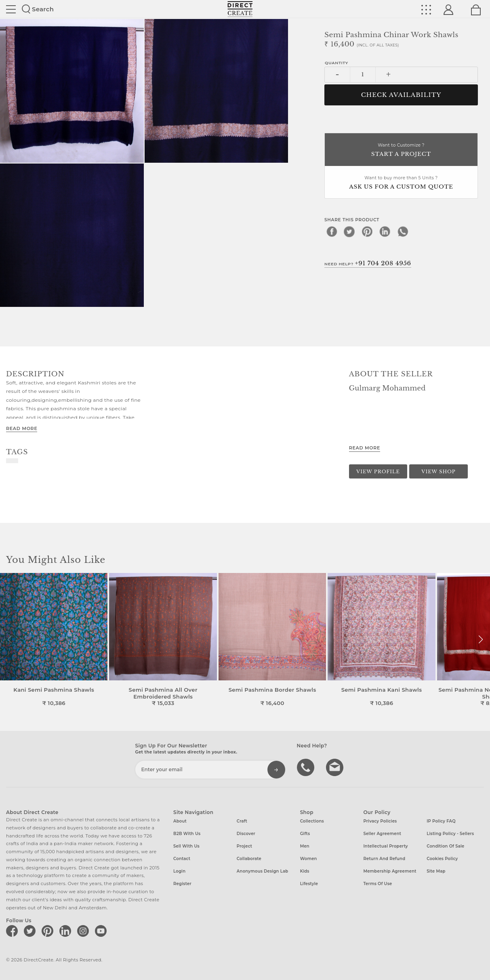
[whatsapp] (403, 231)
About (180, 821)
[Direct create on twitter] (31, 931)
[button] (481, 640)
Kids (305, 871)
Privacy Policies (380, 821)
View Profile (378, 472)
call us (307, 767)
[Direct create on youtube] (102, 931)
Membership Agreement (390, 871)
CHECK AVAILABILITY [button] (401, 95)
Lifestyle (309, 884)
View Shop (438, 472)
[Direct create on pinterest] (49, 931)
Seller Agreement (382, 834)
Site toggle (11, 9)
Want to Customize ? (401, 150)
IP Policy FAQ (441, 821)
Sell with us (186, 846)
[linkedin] (385, 231)
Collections (312, 821)
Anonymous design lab (262, 871)
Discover (246, 834)
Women (309, 859)
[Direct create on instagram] (84, 931)
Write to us (336, 767)
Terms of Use (377, 884)
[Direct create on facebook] (13, 931)
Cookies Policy (442, 859)
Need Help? (368, 263)
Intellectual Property (385, 846)
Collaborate (249, 859)
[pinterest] (367, 231)
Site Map (436, 871)
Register (182, 884)
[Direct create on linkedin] (67, 931)
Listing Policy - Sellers (450, 834)
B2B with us (187, 834)
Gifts (305, 834)
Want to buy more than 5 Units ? (401, 183)
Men (305, 846)
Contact (182, 859)
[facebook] (332, 231)
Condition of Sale (445, 846)
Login (179, 871)
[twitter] (349, 231)
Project (244, 846)
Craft (242, 821)
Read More (22, 428)
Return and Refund (384, 859)
